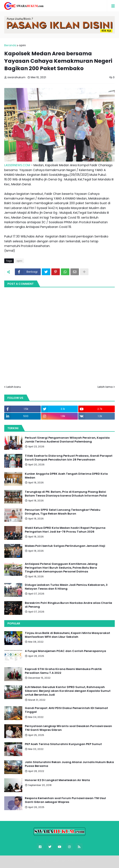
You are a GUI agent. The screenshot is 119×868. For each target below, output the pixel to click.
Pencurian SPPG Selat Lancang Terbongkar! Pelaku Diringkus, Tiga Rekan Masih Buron (63, 512)
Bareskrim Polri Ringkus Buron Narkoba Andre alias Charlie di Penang (68, 605)
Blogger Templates (62, 861)
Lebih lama (105, 387)
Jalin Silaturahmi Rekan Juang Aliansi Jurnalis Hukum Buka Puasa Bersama (69, 764)
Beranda (10, 45)
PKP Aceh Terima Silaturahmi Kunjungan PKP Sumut (63, 744)
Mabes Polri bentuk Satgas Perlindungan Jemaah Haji (65, 546)
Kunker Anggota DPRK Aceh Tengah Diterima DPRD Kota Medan (66, 476)
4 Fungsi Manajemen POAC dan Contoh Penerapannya (65, 651)
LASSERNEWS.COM (17, 165)
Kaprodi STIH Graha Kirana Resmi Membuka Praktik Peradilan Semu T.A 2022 (63, 671)
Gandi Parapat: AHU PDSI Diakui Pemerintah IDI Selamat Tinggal (66, 710)
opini (22, 45)
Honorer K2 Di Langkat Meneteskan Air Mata (57, 780)
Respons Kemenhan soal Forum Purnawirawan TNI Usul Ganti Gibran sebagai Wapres (65, 800)
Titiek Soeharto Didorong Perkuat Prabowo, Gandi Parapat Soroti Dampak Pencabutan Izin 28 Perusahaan (69, 458)
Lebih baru (14, 387)
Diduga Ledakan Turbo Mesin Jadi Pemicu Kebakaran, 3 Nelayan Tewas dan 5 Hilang (66, 587)
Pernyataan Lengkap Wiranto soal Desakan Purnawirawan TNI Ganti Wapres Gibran (68, 728)
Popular (14, 623)
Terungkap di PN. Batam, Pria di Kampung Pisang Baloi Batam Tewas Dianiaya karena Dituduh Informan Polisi (66, 494)
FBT (84, 861)
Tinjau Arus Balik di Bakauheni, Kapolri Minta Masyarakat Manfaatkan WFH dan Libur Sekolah (67, 635)
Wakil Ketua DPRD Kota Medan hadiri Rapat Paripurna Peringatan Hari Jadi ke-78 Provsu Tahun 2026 (65, 530)
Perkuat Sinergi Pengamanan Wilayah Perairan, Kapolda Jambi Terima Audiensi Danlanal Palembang (67, 440)
